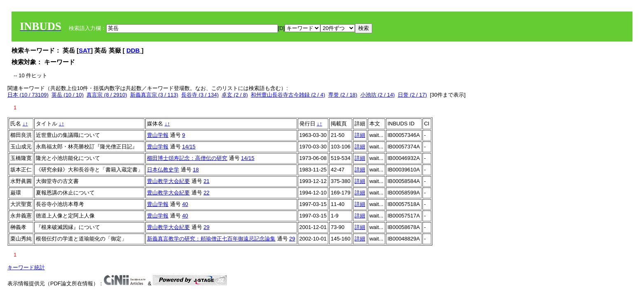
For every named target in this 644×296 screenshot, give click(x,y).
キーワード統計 (26, 267)
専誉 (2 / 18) (343, 95)
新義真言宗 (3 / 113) (154, 95)
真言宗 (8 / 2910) (107, 95)
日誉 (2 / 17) (412, 95)
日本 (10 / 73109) (28, 95)
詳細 (360, 135)
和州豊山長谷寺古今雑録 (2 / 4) (288, 95)
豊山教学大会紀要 (168, 181)
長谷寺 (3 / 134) (200, 95)
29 (206, 227)
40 (185, 204)
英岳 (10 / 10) (68, 95)
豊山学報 (158, 135)
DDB (134, 50)
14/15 (189, 147)
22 (206, 193)
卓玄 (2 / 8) (235, 95)
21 (206, 181)
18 (196, 170)
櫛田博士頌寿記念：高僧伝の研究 (187, 158)
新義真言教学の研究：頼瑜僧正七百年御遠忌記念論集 (211, 239)
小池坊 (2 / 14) (378, 95)
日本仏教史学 (163, 170)
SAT (85, 50)
